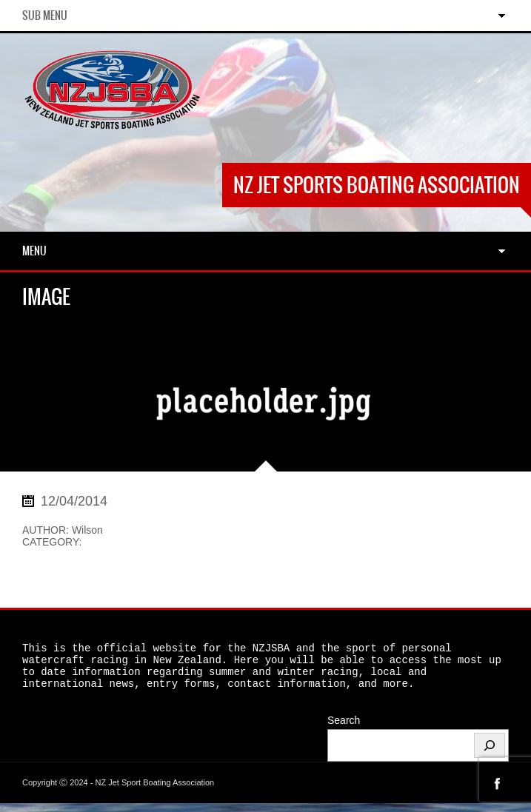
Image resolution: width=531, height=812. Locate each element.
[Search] (490, 754)
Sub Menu (45, 16)
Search (344, 729)
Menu (34, 251)
